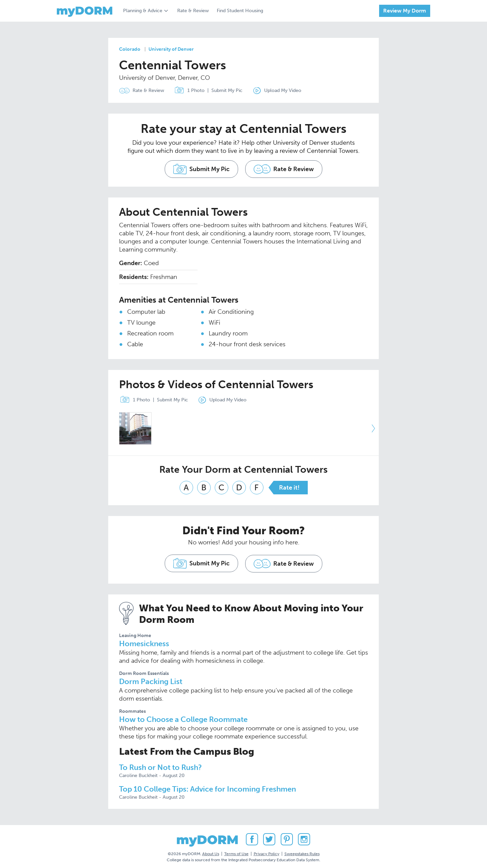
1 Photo (189, 91)
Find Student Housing (240, 11)
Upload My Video (284, 90)
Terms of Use (236, 851)
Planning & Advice (143, 11)
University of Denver (171, 49)
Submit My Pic (228, 90)
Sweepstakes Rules (302, 851)
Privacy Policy (266, 851)
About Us (211, 851)
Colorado (130, 49)
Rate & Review (193, 11)
